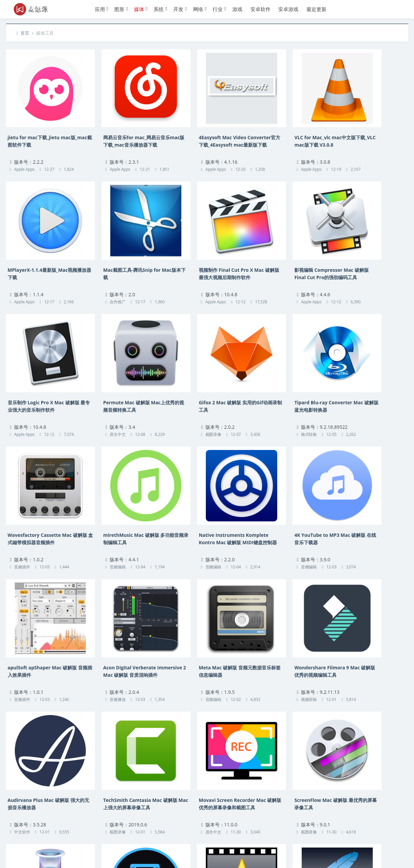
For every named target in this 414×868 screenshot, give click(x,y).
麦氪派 (72, 854)
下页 (245, 792)
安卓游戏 (288, 9)
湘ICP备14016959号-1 (104, 854)
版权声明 (46, 840)
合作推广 (22, 280)
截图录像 (22, 401)
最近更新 (316, 9)
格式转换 (104, 401)
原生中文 (349, 280)
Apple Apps (24, 158)
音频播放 (186, 523)
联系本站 (21, 840)
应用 (100, 9)
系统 (159, 9)
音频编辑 (267, 401)
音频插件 (186, 401)
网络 (198, 9)
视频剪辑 (349, 523)
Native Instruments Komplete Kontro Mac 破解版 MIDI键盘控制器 (370, 377)
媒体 (139, 9)
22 (222, 792)
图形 (119, 9)
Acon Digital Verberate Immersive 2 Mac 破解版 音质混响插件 (206, 498)
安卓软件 (260, 9)
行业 (218, 9)
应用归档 (95, 840)
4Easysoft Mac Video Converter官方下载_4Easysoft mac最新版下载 (204, 134)
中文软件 (22, 645)
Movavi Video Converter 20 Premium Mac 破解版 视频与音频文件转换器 (42, 742)
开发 (178, 9)
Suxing (180, 854)
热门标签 (70, 840)
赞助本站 (120, 840)
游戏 (237, 9)
